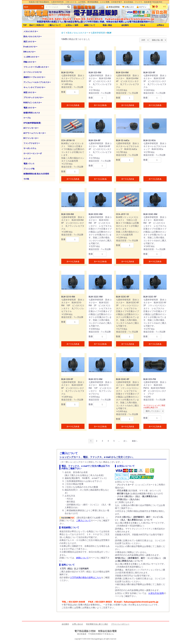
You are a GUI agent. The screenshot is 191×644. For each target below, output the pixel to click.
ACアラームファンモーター (35, 133)
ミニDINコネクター (31, 57)
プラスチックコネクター (34, 97)
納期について (90, 25)
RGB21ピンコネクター (33, 103)
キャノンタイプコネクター (34, 87)
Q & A (143, 25)
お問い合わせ (78, 624)
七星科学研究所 (98, 33)
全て (63, 33)
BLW (109, 33)
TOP (25, 25)
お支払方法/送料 (156, 593)
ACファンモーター (31, 128)
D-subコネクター (31, 47)
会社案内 (125, 25)
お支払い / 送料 (72, 25)
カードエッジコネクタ (33, 72)
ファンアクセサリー (32, 143)
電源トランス (29, 164)
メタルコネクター (31, 31)
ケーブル (27, 118)
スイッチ (27, 158)
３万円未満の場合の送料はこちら (86, 577)
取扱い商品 (107, 25)
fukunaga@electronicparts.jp (130, 19)
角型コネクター (30, 92)
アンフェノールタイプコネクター (37, 82)
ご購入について (54, 25)
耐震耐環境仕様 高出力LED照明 (36, 174)
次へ (125, 441)
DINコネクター (30, 52)
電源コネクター (30, 108)
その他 (26, 179)
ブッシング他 (29, 169)
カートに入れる (73, 105)
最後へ (135, 441)
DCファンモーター (31, 138)
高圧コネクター (30, 42)
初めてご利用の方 (37, 25)
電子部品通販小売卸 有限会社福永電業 (96, 631)
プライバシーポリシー (120, 624)
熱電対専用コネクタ (32, 113)
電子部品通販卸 (96, 13)
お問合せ (160, 25)
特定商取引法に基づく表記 (97, 624)
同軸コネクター (30, 62)
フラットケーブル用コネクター (36, 67)
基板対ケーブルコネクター (34, 77)
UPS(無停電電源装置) (32, 123)
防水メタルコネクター (33, 36)
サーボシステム (30, 148)
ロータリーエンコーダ (33, 153)
